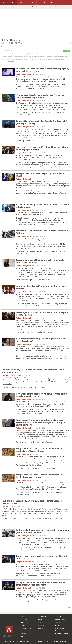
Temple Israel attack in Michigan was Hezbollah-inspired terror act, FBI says (39, 476)
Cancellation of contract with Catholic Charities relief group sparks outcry (41, 122)
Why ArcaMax (59, 628)
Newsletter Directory (62, 634)
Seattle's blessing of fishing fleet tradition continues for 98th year (43, 232)
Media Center (59, 631)
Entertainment (18, 7)
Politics (57, 7)
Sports (65, 7)
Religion (19, 74)
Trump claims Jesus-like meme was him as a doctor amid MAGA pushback (40, 261)
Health (27, 7)
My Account (59, 625)
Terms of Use (57, 641)
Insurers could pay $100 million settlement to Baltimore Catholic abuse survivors (33, 371)
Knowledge (48, 7)
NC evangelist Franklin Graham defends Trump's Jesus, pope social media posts (42, 70)
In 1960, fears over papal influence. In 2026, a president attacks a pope (42, 206)
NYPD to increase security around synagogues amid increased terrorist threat (32, 502)
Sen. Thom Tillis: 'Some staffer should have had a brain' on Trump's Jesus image (42, 148)
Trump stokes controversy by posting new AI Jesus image (40, 174)
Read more (40, 88)
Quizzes (41, 628)
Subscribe (66, 51)
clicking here (11, 61)
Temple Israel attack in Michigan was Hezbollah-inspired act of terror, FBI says (39, 450)
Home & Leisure (37, 7)
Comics (40, 622)
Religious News (29, 74)
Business (8, 7)
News (40, 620)
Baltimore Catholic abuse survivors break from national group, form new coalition (43, 531)
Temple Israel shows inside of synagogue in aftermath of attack (42, 557)
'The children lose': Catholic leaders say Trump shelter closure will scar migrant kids (42, 96)
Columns (41, 625)
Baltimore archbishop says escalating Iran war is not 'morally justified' (41, 340)
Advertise (40, 641)
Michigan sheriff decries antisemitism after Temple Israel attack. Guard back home (41, 583)
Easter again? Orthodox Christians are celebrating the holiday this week (42, 314)
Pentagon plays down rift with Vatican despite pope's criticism (41, 287)
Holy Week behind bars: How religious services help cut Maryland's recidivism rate (42, 395)
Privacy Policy (48, 641)
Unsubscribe (66, 641)
